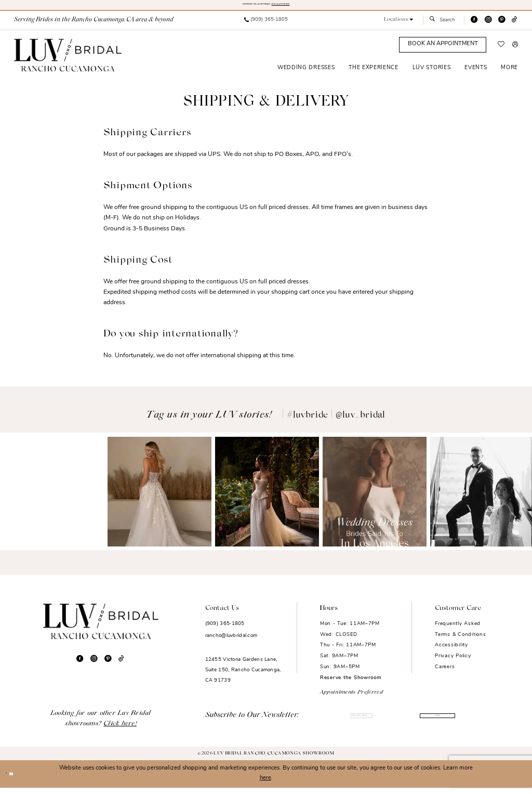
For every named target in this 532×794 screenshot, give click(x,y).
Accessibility (451, 651)
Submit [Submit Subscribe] (428, 723)
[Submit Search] (434, 27)
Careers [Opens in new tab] (445, 673)
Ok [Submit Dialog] (28, 780)
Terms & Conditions (460, 641)
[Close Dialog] (11, 780)
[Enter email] (349, 723)
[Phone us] (266, 27)
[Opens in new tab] (52, 498)
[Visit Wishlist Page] (501, 51)
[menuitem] (266, 27)
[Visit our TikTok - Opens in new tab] (515, 26)
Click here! (120, 730)
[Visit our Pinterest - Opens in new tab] (502, 26)
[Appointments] (443, 51)
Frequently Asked (458, 630)
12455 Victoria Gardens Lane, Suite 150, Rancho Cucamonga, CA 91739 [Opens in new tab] (243, 676)
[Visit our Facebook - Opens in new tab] (474, 26)
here (265, 784)
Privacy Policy (453, 662)
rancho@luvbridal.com (231, 642)
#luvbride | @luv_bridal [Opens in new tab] (336, 422)
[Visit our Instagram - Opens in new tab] (488, 26)
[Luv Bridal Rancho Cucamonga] (68, 62)
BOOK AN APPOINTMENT (320, 7)
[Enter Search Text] (443, 27)
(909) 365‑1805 (225, 630)
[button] (399, 26)
